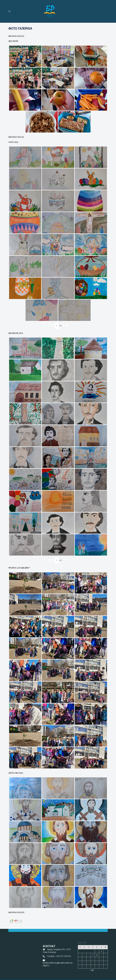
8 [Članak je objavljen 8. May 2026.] (97, 955)
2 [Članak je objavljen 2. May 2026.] (101, 951)
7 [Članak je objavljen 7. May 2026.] (93, 955)
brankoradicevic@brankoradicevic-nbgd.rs (58, 964)
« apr (92, 970)
